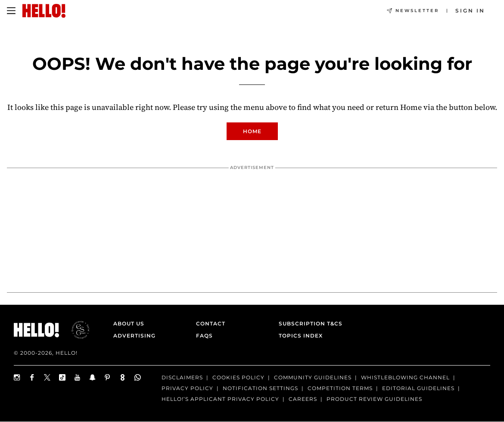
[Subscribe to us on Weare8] (123, 377)
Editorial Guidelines (418, 388)
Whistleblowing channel (405, 377)
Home (252, 131)
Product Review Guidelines (374, 399)
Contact (211, 324)
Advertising (134, 336)
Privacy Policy (187, 388)
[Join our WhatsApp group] (138, 377)
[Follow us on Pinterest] (107, 377)
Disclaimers (182, 377)
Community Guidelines (313, 377)
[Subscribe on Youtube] (77, 377)
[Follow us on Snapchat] (92, 377)
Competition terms (340, 388)
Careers (303, 399)
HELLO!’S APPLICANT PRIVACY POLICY (220, 399)
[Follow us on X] (47, 377)
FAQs (204, 336)
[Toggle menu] (11, 11)
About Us (129, 324)
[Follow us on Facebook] (32, 377)
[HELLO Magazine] (44, 11)
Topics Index (301, 336)
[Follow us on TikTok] (62, 377)
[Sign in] (470, 11)
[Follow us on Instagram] (17, 377)
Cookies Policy (238, 377)
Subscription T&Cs (308, 324)
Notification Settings (260, 388)
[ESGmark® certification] (75, 330)
